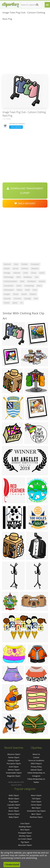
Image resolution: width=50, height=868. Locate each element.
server (16, 268)
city (36, 277)
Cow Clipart (25, 823)
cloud (34, 273)
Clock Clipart (36, 802)
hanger (7, 294)
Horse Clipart (36, 805)
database (28, 277)
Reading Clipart (25, 827)
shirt (19, 277)
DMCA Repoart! (25, 203)
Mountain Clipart (25, 845)
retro (39, 286)
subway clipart (14, 760)
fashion (25, 268)
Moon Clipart (36, 795)
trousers (17, 298)
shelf (27, 290)
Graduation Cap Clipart (36, 811)
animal (42, 281)
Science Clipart (14, 814)
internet (17, 273)
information (9, 290)
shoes (16, 294)
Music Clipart (14, 811)
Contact (36, 757)
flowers (33, 294)
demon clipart (14, 770)
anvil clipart (14, 767)
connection (9, 286)
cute (35, 290)
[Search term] (31, 5)
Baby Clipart (14, 817)
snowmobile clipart (14, 773)
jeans (15, 303)
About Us (36, 754)
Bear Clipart (36, 814)
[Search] (37, 5)
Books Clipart (14, 799)
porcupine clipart (14, 763)
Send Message (16, 127)
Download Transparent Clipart (25, 191)
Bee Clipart (36, 808)
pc (22, 303)
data (16, 264)
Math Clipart (14, 795)
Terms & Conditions (36, 760)
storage (27, 298)
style (22, 281)
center (7, 303)
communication (10, 281)
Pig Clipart (25, 842)
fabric (20, 290)
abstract (7, 264)
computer (35, 264)
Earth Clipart (14, 808)
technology (9, 277)
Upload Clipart (36, 770)
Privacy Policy (36, 767)
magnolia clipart (14, 776)
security (7, 298)
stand (24, 294)
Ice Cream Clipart (25, 839)
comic (42, 273)
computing (29, 286)
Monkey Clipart (25, 836)
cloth (26, 273)
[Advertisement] (25, 48)
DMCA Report (36, 763)
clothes (24, 264)
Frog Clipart (14, 802)
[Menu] (47, 5)
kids (36, 298)
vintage (7, 273)
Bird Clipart (25, 830)
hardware (32, 281)
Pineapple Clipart (25, 833)
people (7, 268)
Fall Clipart (36, 799)
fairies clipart (14, 757)
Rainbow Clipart (36, 817)
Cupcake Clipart (14, 805)
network (35, 268)
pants (19, 286)
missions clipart (14, 754)
